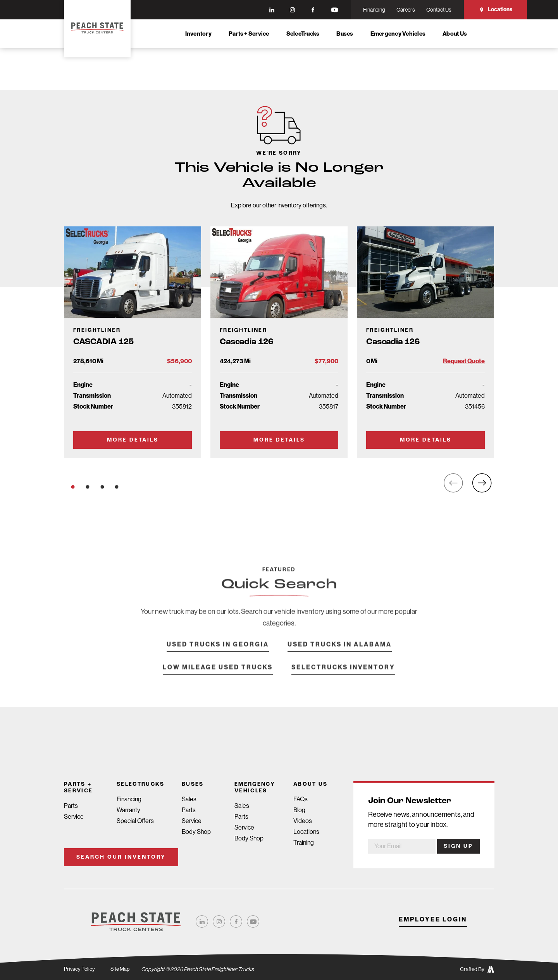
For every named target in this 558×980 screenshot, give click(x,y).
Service (74, 817)
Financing (129, 799)
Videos (303, 821)
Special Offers (135, 821)
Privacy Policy (80, 969)
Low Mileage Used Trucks (218, 677)
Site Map (121, 969)
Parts (71, 806)
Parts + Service (249, 34)
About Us (455, 34)
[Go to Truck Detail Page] (133, 342)
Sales (189, 799)
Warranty (128, 810)
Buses (345, 34)
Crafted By (477, 969)
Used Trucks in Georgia (218, 654)
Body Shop (196, 832)
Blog (299, 810)
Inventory (198, 34)
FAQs (301, 799)
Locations (496, 9)
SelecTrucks (303, 34)
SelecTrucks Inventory (343, 677)
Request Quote (464, 361)
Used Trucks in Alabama (340, 654)
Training (304, 843)
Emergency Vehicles (398, 34)
